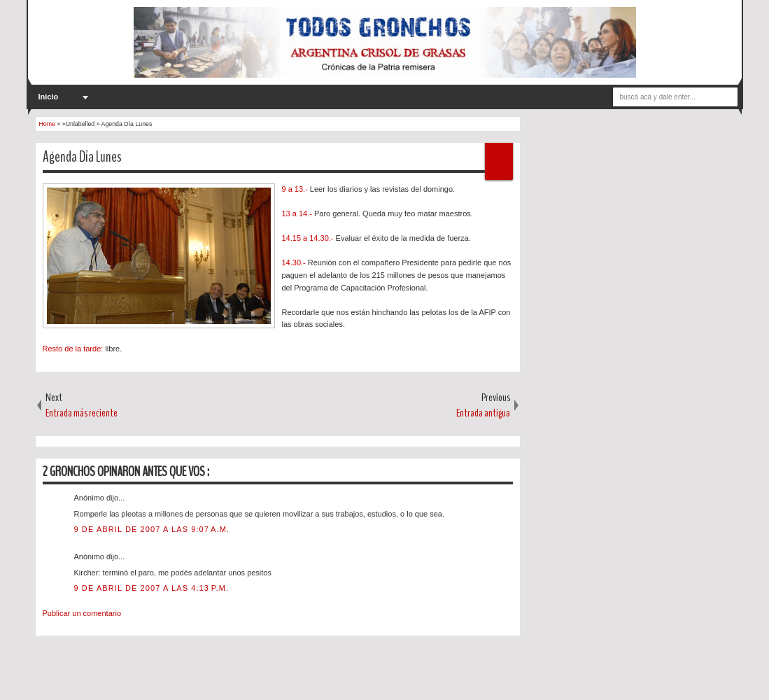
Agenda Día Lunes (82, 157)
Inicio (49, 97)
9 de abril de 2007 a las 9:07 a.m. (152, 529)
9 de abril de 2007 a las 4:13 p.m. (152, 588)
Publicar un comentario (82, 613)
